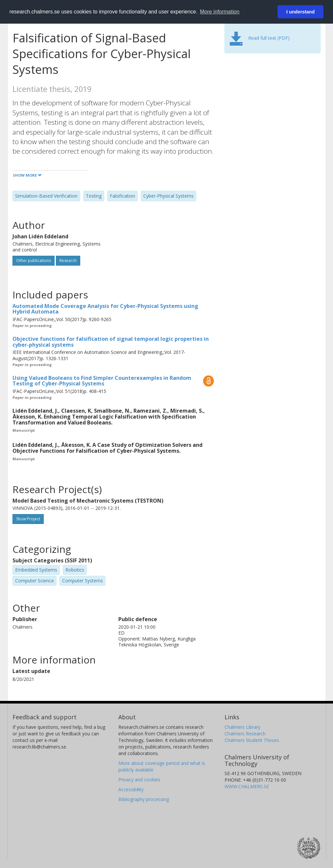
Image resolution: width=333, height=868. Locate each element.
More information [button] (220, 12)
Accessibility (131, 789)
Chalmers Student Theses (252, 740)
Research (68, 260)
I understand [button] (300, 12)
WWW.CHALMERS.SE (247, 786)
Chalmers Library (242, 727)
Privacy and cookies (139, 780)
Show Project (28, 519)
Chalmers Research (245, 734)
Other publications (34, 260)
